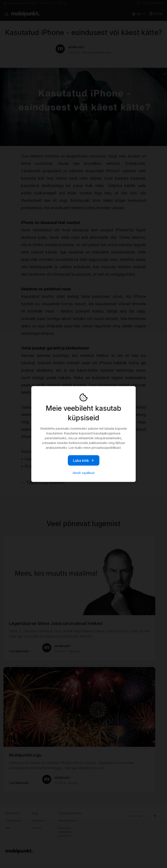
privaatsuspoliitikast (106, 448)
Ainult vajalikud (83, 473)
